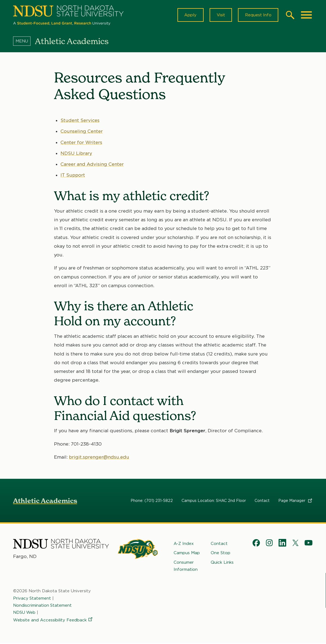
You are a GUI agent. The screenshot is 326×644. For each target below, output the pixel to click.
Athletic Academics (45, 501)
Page (296, 501)
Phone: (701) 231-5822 (152, 501)
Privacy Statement (32, 599)
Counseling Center (82, 132)
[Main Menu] (306, 15)
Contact (262, 501)
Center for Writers (81, 143)
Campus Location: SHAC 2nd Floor (214, 501)
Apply (190, 15)
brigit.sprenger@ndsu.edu (99, 458)
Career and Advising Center (92, 165)
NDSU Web (25, 613)
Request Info (258, 15)
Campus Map (187, 553)
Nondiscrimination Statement (43, 606)
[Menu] (24, 42)
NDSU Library (77, 154)
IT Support (73, 176)
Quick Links (222, 563)
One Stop (221, 553)
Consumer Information (186, 566)
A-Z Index (184, 544)
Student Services (80, 121)
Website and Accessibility (53, 621)
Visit (220, 15)
